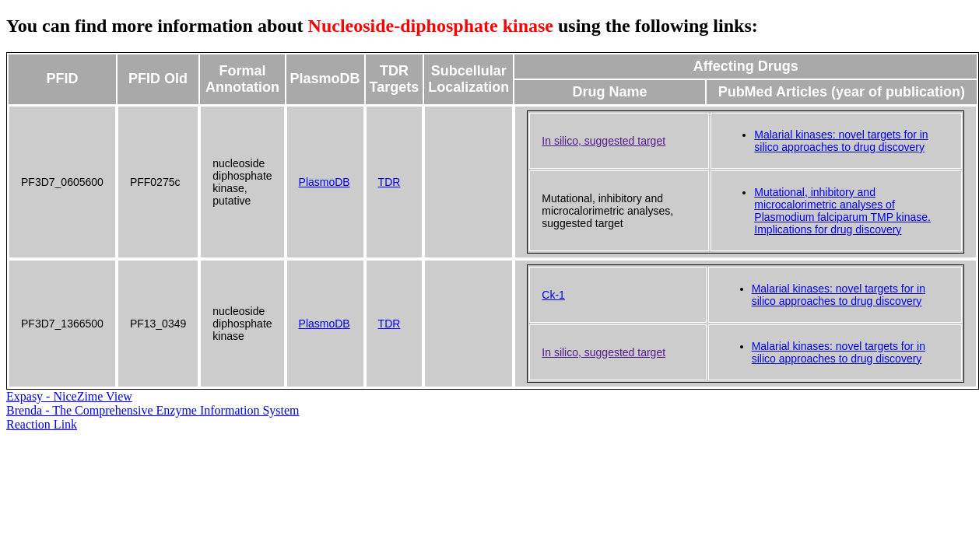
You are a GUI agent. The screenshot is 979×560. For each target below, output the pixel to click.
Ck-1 (553, 295)
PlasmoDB (325, 182)
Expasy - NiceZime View (69, 396)
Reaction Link (42, 424)
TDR (389, 182)
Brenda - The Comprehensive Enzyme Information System (153, 410)
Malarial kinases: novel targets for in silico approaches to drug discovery (841, 141)
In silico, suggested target (604, 141)
